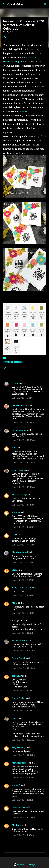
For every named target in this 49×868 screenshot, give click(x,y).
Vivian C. (16, 785)
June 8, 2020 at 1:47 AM (23, 835)
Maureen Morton (20, 405)
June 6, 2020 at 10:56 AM (24, 740)
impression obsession (13, 362)
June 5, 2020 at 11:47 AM (24, 487)
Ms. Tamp (17, 825)
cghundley (17, 676)
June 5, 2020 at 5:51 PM (23, 562)
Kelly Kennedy (19, 747)
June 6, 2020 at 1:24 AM (23, 691)
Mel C (15, 603)
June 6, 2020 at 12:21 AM (24, 668)
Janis (15, 718)
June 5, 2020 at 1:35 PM (23, 527)
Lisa (14, 535)
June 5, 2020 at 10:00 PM (24, 633)
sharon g (16, 512)
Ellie (14, 570)
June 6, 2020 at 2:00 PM (23, 778)
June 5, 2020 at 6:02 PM (23, 580)
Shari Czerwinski (20, 640)
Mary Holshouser (20, 763)
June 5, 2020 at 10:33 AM (24, 440)
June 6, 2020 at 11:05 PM (24, 818)
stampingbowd (19, 430)
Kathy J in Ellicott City (22, 588)
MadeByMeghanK (20, 552)
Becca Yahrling (19, 495)
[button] (5, 37)
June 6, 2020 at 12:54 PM (24, 755)
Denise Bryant (19, 658)
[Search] (45, 4)
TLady (15, 383)
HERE (24, 111)
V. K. (14, 448)
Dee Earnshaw (19, 807)
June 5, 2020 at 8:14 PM (23, 613)
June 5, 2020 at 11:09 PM (24, 651)
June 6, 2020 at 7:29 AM (23, 711)
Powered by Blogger (25, 864)
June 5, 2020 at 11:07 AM (24, 462)
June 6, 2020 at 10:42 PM (24, 800)
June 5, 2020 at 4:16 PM (23, 545)
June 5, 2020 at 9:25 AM (23, 422)
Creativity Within (15, 4)
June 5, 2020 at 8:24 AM (23, 398)
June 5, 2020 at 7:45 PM (23, 595)
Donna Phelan (19, 698)
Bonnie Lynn (18, 470)
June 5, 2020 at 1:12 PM (23, 505)
